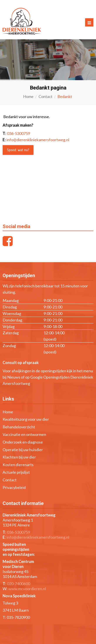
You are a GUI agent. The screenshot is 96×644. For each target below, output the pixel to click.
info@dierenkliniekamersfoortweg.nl (38, 140)
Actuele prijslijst (16, 472)
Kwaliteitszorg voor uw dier (26, 419)
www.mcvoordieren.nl (27, 589)
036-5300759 (19, 133)
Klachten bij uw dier (19, 457)
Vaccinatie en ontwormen (24, 434)
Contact (45, 96)
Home (28, 96)
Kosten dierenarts (18, 465)
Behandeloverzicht (19, 427)
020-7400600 (19, 584)
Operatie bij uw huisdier (23, 450)
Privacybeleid (14, 487)
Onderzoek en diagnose (23, 442)
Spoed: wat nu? (18, 150)
